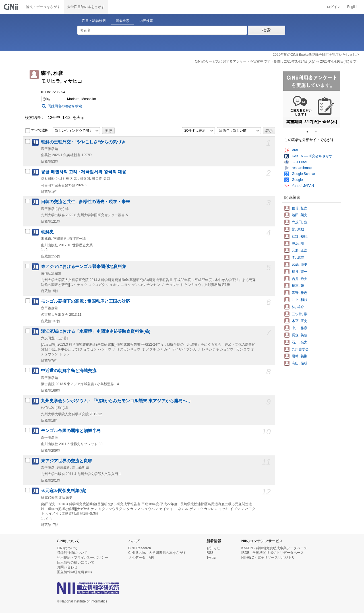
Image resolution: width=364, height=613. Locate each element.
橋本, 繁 (298, 286)
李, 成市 (298, 257)
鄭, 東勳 (298, 229)
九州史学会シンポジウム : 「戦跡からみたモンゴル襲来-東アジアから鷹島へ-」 (117, 401)
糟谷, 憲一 (300, 272)
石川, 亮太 (300, 342)
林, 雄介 (298, 307)
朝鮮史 (47, 232)
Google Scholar (304, 174)
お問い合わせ (67, 567)
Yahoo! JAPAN (303, 186)
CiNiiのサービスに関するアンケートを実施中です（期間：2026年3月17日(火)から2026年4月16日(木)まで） (277, 61)
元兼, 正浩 (300, 250)
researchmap (302, 168)
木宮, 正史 (300, 321)
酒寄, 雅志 (300, 293)
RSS (210, 553)
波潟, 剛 (298, 243)
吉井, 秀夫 (300, 279)
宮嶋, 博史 (300, 265)
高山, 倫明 (300, 363)
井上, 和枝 (300, 300)
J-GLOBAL (300, 162)
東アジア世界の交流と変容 (67, 461)
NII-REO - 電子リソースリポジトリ (268, 558)
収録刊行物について (72, 553)
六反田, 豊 (300, 222)
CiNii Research (140, 548)
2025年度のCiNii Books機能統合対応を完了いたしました (316, 55)
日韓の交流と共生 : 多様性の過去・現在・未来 (85, 202)
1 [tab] (310, 132)
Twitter (211, 558)
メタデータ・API (141, 558)
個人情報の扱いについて (76, 562)
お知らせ (213, 548)
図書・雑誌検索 (94, 21)
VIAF (296, 150)
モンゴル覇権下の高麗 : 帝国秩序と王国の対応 (85, 301)
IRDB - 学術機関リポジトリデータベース (273, 553)
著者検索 (123, 21)
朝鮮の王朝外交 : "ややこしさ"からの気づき (83, 142)
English (353, 7)
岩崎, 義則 (300, 356)
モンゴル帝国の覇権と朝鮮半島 (71, 431)
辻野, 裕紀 (300, 236)
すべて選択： (38, 131)
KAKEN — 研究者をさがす (312, 156)
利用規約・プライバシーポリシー (82, 558)
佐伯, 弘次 (300, 208)
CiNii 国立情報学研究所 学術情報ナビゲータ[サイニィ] (11, 7)
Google (297, 180)
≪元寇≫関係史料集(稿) (64, 491)
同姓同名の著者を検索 (65, 106)
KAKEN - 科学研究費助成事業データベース (274, 548)
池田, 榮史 (300, 215)
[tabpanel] (312, 100)
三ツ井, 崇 (300, 314)
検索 (266, 30)
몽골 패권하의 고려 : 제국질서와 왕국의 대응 (84, 172)
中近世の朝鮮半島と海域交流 (69, 371)
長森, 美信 (300, 335)
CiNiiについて (67, 548)
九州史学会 (300, 349)
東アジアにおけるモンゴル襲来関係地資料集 (84, 267)
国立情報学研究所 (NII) (74, 572)
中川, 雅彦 (300, 328)
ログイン (334, 7)
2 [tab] (318, 132)
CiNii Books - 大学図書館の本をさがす (157, 553)
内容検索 (146, 21)
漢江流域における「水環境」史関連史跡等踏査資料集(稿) (96, 331)
